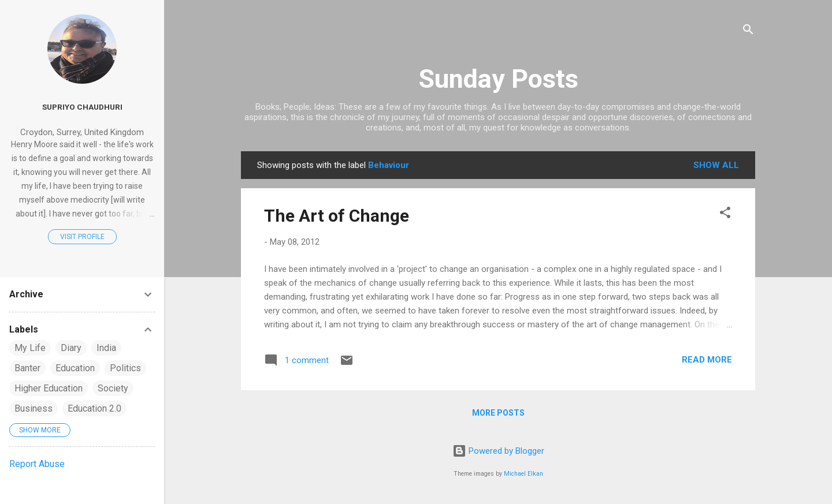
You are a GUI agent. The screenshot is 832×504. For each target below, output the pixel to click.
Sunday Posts (498, 79)
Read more (707, 360)
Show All (716, 165)
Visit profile (82, 237)
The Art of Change (337, 216)
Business (34, 408)
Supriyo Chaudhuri (82, 107)
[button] (725, 214)
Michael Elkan (523, 474)
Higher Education (49, 388)
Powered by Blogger (498, 451)
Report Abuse (37, 464)
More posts (498, 413)
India (106, 348)
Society (113, 388)
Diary (71, 348)
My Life (30, 348)
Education (75, 368)
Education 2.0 (94, 408)
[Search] (748, 31)
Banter (27, 368)
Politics (125, 368)
